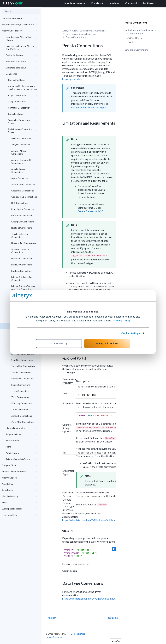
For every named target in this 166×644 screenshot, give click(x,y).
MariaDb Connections (22, 265)
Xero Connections (20, 410)
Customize (59, 343)
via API (130, 42)
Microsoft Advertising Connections (22, 279)
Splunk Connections (21, 385)
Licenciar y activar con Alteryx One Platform (21, 48)
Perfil (21, 447)
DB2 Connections (20, 203)
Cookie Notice (78, 634)
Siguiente (113, 618)
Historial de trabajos (21, 428)
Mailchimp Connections (22, 258)
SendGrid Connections (22, 360)
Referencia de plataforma (21, 459)
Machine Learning (19, 496)
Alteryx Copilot (19, 478)
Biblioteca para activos (21, 68)
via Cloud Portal (135, 38)
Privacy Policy (122, 321)
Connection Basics (17, 80)
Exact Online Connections (23, 209)
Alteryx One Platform (19, 31)
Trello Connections (20, 391)
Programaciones (21, 434)
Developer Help (19, 515)
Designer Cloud (19, 465)
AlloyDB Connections (21, 145)
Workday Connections (22, 403)
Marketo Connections (22, 271)
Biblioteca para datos (21, 61)
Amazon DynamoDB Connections (21, 161)
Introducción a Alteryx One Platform (21, 38)
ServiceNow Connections (23, 366)
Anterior (52, 618)
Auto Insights (19, 490)
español (117, 641)
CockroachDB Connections (24, 197)
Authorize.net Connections (24, 184)
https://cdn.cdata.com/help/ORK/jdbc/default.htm (89, 520)
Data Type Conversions (136, 50)
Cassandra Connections (23, 191)
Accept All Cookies (107, 343)
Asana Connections (20, 178)
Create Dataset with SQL (91, 211)
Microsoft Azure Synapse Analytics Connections (23, 288)
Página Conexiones (22, 95)
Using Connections (22, 102)
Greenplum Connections (23, 222)
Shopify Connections (21, 372)
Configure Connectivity (22, 108)
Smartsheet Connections (23, 379)
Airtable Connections (21, 138)
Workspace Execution (19, 509)
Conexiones (21, 74)
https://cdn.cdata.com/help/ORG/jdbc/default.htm (89, 599)
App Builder (19, 484)
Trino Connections (20, 397)
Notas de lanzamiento (19, 18)
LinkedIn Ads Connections (24, 243)
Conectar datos (22, 114)
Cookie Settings (131, 333)
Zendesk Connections (22, 416)
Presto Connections (136, 23)
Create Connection (134, 34)
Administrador (21, 453)
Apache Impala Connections (18, 171)
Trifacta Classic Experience (19, 472)
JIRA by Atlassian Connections (20, 235)
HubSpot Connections (22, 228)
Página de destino (21, 55)
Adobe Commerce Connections (20, 251)
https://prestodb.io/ (73, 79)
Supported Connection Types (22, 122)
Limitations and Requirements (140, 30)
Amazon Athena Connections (19, 152)
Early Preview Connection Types (22, 131)
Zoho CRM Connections (23, 422)
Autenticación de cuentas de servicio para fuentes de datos (22, 88)
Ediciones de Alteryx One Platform (19, 25)
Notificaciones (12, 441)
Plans (19, 503)
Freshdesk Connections (22, 215)
